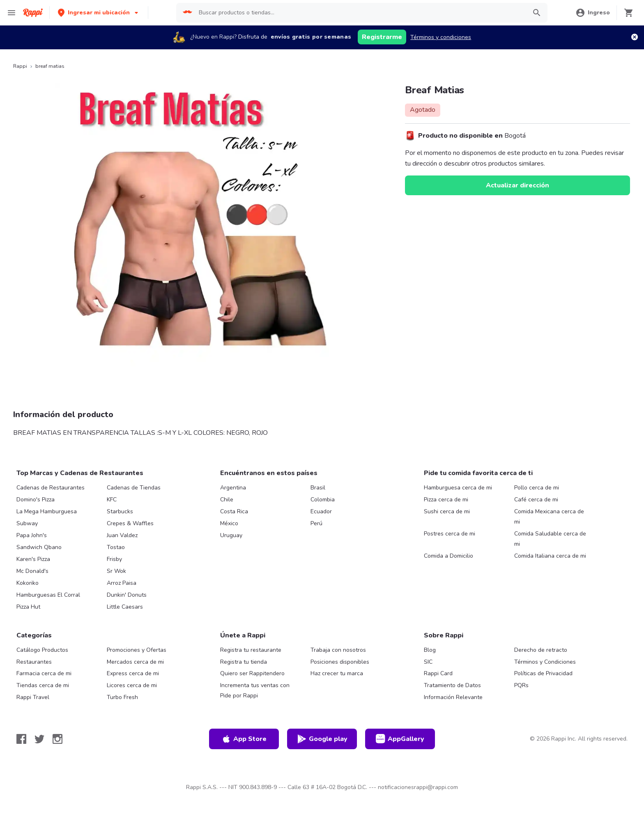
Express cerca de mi (133, 673)
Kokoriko (28, 583)
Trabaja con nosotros (338, 650)
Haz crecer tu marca (337, 673)
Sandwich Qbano (39, 547)
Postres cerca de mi (450, 534)
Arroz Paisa (122, 583)
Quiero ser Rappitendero (252, 673)
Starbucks (120, 511)
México (229, 523)
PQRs (521, 685)
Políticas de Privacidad (543, 673)
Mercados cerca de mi (135, 662)
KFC (112, 500)
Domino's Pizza (36, 500)
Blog (430, 650)
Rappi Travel (33, 697)
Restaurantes (34, 662)
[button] (99, 13)
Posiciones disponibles (340, 662)
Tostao (116, 547)
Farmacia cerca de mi (44, 673)
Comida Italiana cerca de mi (550, 556)
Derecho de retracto (541, 650)
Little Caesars (125, 607)
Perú (316, 523)
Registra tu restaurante (251, 650)
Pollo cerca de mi (537, 488)
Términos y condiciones (441, 37)
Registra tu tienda (244, 662)
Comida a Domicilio (448, 556)
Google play (322, 739)
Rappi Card (438, 673)
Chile (227, 500)
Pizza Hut (28, 607)
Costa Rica (234, 511)
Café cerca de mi (536, 500)
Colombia (323, 500)
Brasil (318, 488)
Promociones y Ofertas (137, 650)
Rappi (20, 66)
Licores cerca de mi (132, 685)
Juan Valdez (122, 535)
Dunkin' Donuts (127, 595)
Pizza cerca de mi (446, 500)
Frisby (114, 559)
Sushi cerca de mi (447, 511)
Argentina (233, 488)
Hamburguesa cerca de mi (458, 488)
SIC (428, 662)
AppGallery (400, 739)
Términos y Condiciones (545, 662)
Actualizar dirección (517, 185)
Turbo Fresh (122, 697)
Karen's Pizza (33, 559)
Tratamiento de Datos (452, 685)
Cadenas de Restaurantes (51, 488)
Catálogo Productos (42, 650)
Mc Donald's (32, 571)
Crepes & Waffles (130, 523)
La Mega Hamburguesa (47, 511)
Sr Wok (116, 571)
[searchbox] (360, 13)
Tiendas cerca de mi (43, 685)
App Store (244, 739)
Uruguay (231, 535)
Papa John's (32, 535)
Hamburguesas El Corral (48, 595)
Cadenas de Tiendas (134, 488)
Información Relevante (453, 697)
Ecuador (321, 511)
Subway (27, 523)
